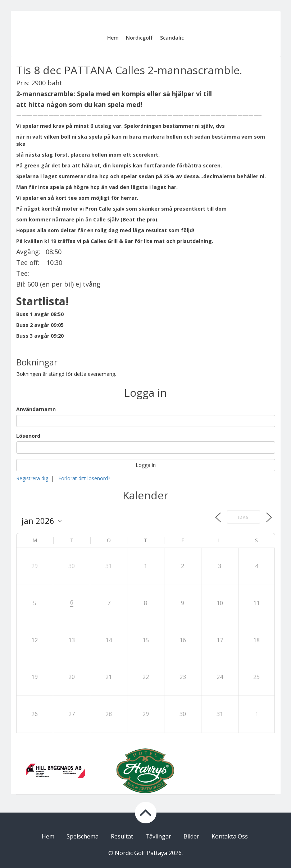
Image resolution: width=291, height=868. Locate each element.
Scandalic (172, 38)
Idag (244, 517)
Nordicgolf (139, 38)
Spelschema (83, 836)
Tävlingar (158, 836)
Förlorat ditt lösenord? (84, 478)
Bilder (191, 836)
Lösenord (28, 436)
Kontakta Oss (230, 836)
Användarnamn (36, 409)
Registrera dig (32, 478)
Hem (113, 38)
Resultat (122, 836)
